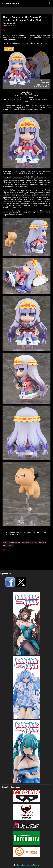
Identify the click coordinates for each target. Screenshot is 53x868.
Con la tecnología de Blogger (27, 865)
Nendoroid (43, 542)
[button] (4, 30)
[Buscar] (50, 3)
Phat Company (8, 546)
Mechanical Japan (13, 3)
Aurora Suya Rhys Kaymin (12, 542)
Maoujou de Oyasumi (29, 542)
